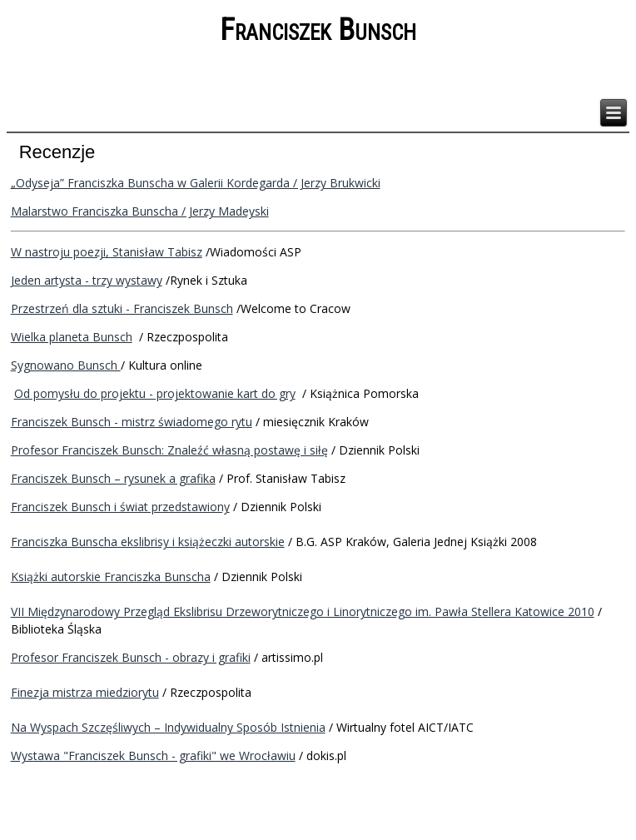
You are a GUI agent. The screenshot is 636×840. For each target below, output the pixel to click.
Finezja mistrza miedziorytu (85, 692)
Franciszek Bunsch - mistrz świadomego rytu (132, 422)
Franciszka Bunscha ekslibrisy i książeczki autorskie (148, 542)
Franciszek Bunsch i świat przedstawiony (120, 507)
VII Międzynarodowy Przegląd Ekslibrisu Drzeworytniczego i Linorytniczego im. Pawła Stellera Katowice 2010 (303, 611)
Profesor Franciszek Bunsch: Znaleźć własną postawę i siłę (169, 450)
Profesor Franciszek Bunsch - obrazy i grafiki (131, 657)
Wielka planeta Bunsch (72, 337)
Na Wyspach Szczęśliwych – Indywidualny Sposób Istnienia (168, 727)
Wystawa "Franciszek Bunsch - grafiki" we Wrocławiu (153, 756)
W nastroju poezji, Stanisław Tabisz (107, 252)
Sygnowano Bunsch (66, 365)
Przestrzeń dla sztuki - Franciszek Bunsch (122, 308)
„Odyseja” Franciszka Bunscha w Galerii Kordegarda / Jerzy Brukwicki (196, 183)
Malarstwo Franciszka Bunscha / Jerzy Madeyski (140, 211)
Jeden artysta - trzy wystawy (87, 280)
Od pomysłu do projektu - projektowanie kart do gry (155, 393)
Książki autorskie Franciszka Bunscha (111, 577)
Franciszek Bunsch (318, 30)
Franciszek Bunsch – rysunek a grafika (113, 478)
